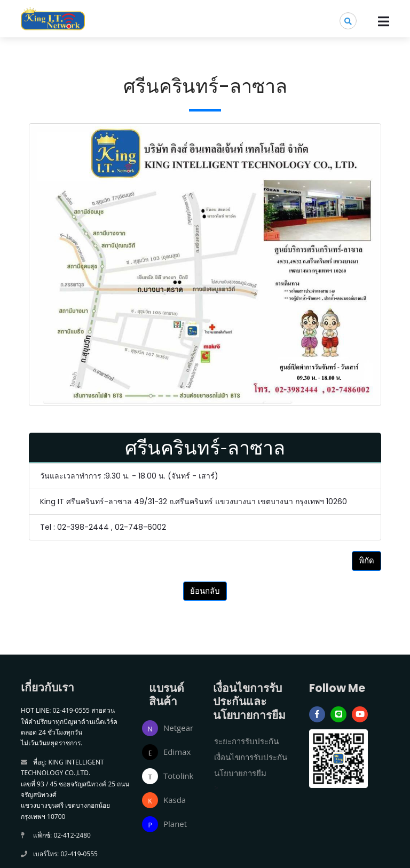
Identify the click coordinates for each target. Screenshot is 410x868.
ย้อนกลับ (205, 591)
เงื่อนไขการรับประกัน (251, 757)
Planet (175, 824)
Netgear (178, 728)
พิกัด (366, 560)
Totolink (178, 776)
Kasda (175, 800)
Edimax (177, 752)
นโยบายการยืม (240, 773)
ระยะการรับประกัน (246, 741)
